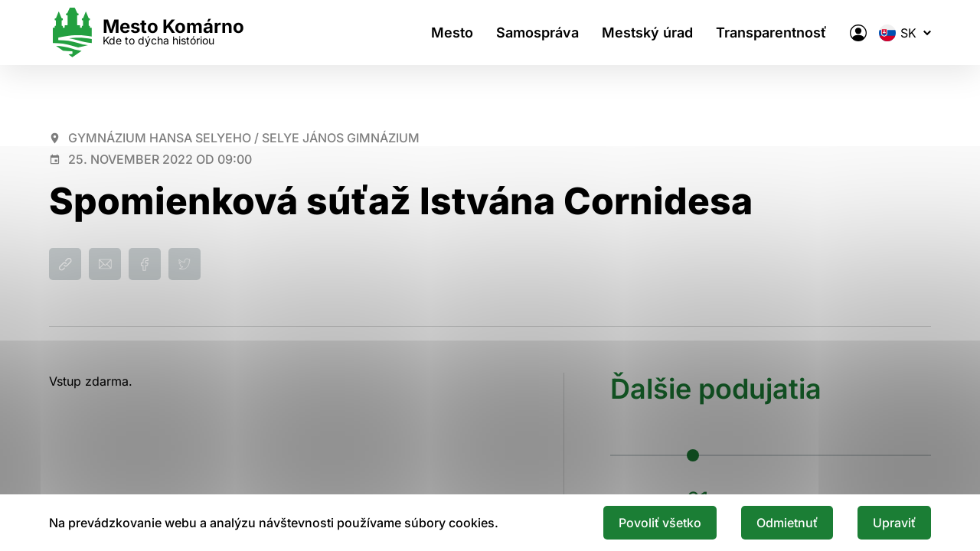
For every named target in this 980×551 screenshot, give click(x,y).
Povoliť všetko (660, 523)
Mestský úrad (647, 33)
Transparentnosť (771, 33)
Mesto (452, 33)
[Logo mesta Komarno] (147, 33)
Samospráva (537, 33)
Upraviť (894, 523)
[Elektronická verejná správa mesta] (858, 33)
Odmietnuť (787, 523)
